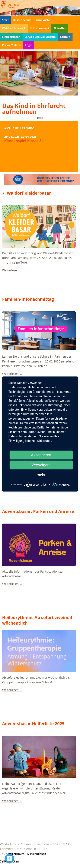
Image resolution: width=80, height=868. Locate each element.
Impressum (16, 854)
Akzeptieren (41, 455)
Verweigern (41, 465)
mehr (41, 475)
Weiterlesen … (12, 270)
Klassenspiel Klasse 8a (24, 141)
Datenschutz (37, 854)
